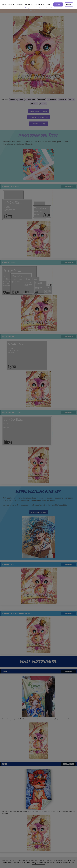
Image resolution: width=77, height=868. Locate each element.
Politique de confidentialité (44, 8)
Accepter (58, 4)
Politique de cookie (30, 8)
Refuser (69, 4)
